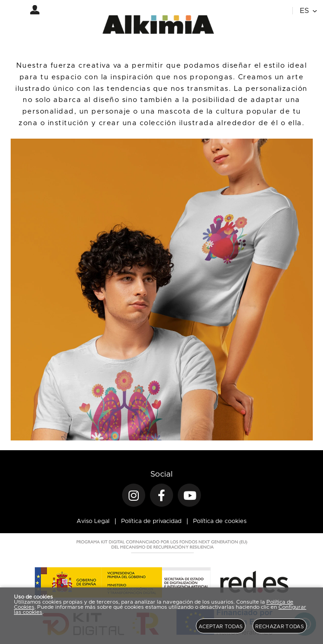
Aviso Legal (93, 521)
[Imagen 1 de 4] (162, 290)
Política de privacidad (151, 521)
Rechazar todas (280, 627)
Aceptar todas (221, 627)
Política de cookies (220, 521)
